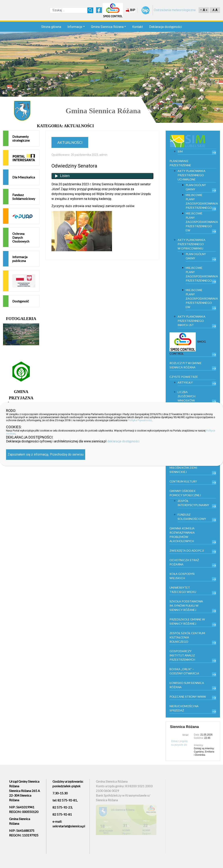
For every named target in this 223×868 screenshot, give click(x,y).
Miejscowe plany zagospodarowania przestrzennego (201, 201)
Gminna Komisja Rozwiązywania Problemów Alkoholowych (182, 535)
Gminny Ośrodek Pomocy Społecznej (185, 493)
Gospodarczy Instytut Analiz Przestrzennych (182, 655)
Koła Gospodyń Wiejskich (182, 576)
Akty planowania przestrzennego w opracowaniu (192, 244)
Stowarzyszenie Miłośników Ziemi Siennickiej (183, 468)
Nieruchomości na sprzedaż (184, 708)
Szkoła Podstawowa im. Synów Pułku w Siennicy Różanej (186, 606)
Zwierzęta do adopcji (187, 551)
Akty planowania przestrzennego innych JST (192, 321)
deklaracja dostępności (123, 441)
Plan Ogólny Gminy (196, 187)
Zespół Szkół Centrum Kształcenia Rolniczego (187, 637)
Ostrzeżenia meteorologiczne (175, 10)
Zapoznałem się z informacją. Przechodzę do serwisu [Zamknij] (46, 454)
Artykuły (185, 382)
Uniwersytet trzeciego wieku (183, 590)
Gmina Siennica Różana (107, 27)
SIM (180, 151)
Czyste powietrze (184, 377)
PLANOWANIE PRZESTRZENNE (180, 163)
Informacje (75, 27)
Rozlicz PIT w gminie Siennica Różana (186, 365)
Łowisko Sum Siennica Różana (187, 685)
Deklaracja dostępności (165, 27)
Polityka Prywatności (140, 420)
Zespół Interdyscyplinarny (193, 503)
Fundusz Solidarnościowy (24, 197)
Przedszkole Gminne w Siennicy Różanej (187, 621)
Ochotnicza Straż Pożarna (184, 562)
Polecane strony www (188, 697)
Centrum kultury (183, 481)
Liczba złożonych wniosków (186, 396)
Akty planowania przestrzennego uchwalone (192, 175)
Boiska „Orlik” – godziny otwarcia (184, 671)
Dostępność (21, 301)
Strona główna (51, 27)
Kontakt (138, 27)
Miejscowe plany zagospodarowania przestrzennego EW (201, 222)
